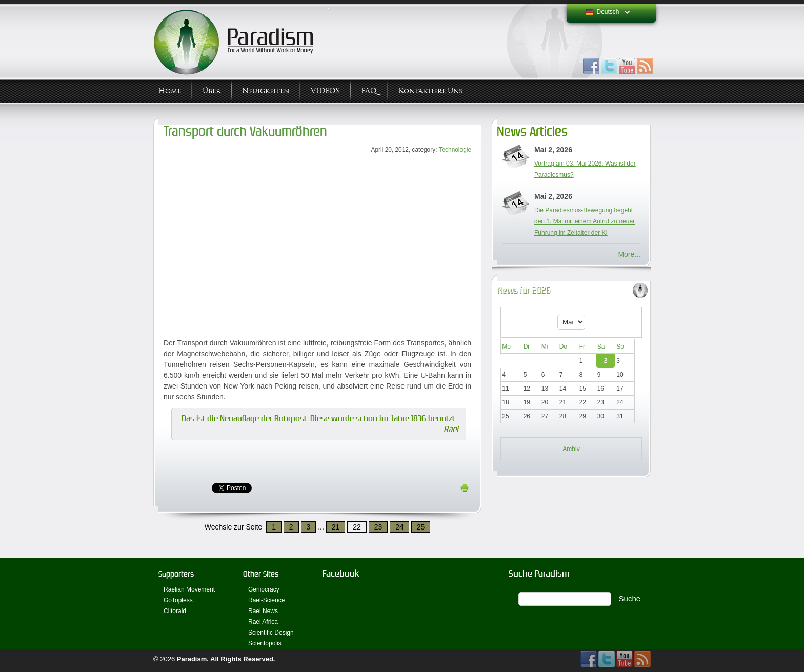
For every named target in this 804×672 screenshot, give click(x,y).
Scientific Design (271, 633)
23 (378, 527)
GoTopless (178, 600)
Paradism (192, 659)
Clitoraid (175, 611)
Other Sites (261, 574)
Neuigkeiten (266, 91)
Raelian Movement (189, 589)
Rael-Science (266, 600)
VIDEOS (325, 91)
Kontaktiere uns (430, 91)
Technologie (455, 150)
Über (212, 91)
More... (629, 254)
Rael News (263, 611)
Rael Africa (263, 622)
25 (421, 527)
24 (399, 527)
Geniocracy (264, 589)
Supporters (176, 574)
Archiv (571, 449)
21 (336, 527)
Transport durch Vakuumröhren (245, 131)
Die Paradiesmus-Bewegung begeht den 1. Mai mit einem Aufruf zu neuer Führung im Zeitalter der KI (585, 221)
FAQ (369, 91)
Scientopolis (265, 643)
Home (170, 91)
